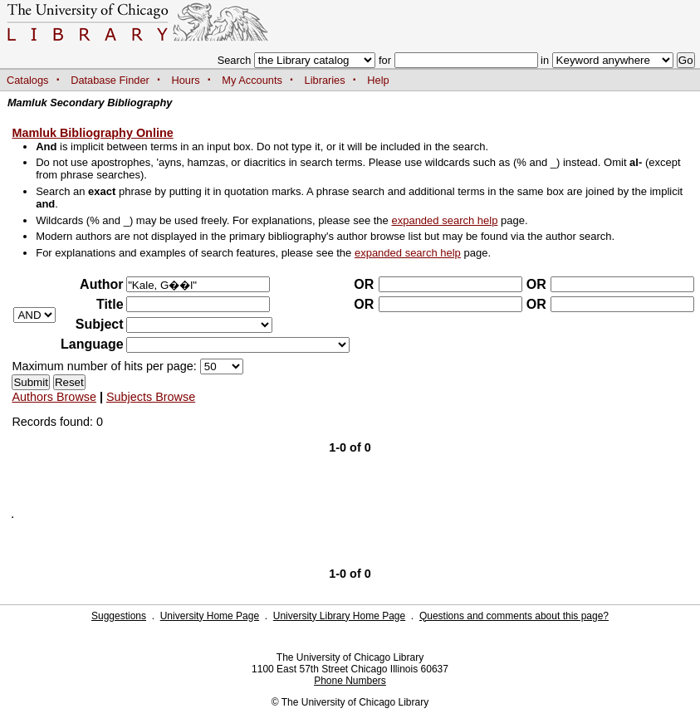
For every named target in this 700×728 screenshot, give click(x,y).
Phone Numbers (350, 681)
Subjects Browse (151, 397)
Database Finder (110, 80)
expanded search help (444, 220)
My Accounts (252, 80)
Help (378, 80)
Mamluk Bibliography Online (92, 133)
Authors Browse (54, 397)
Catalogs (28, 80)
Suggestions (119, 616)
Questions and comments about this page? (514, 616)
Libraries (325, 80)
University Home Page (210, 616)
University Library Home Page (339, 616)
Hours (186, 80)
